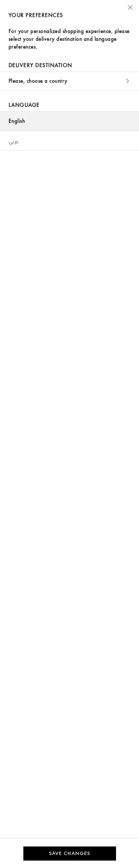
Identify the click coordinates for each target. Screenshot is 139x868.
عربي (14, 141)
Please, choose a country (69, 81)
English (17, 121)
